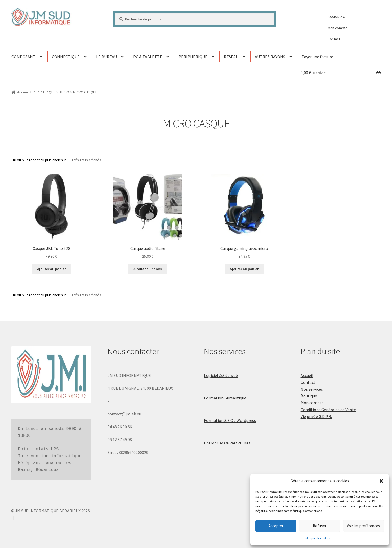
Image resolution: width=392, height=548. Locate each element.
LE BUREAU (106, 57)
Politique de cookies (317, 538)
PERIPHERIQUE (193, 57)
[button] (381, 481)
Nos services (312, 389)
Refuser (320, 526)
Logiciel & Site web (221, 375)
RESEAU (231, 57)
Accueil (23, 92)
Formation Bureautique (225, 398)
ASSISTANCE (337, 17)
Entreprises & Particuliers (227, 443)
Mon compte (338, 28)
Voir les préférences (363, 526)
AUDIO (64, 92)
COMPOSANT (23, 57)
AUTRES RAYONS (270, 57)
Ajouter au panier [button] (51, 269)
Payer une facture (317, 57)
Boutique (309, 396)
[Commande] (39, 160)
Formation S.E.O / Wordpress (230, 420)
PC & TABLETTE (148, 57)
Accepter (276, 526)
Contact (334, 39)
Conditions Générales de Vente (328, 410)
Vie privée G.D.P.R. (316, 416)
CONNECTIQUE (66, 57)
